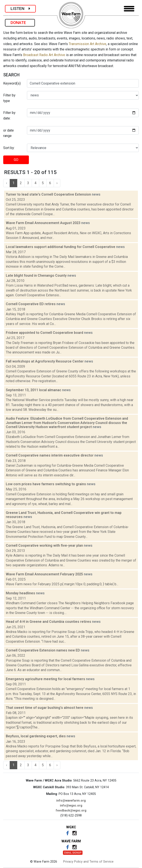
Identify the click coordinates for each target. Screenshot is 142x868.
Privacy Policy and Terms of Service (88, 862)
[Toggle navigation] (129, 9)
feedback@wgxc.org (71, 811)
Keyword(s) (12, 83)
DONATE (20, 23)
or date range (9, 133)
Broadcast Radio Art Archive (44, 55)
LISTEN (20, 9)
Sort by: (9, 148)
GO (16, 160)
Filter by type (9, 98)
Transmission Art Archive (87, 44)
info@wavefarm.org (71, 801)
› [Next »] (57, 183)
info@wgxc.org (71, 806)
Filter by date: (9, 115)
